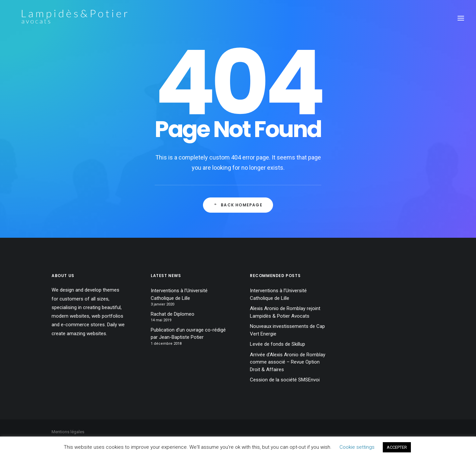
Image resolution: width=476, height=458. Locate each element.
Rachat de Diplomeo (173, 314)
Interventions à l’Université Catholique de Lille (179, 294)
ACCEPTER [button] (397, 447)
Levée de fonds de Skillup (278, 344)
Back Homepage (238, 205)
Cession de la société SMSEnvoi (285, 380)
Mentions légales (68, 432)
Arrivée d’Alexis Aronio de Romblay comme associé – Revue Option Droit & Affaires (288, 362)
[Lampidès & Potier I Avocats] (65, 18)
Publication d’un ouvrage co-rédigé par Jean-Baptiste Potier (188, 334)
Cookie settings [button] (357, 447)
